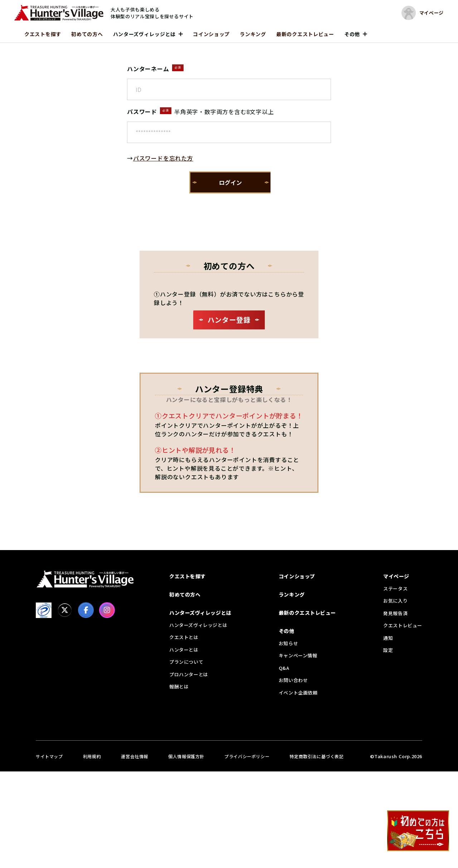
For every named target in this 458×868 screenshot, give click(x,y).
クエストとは (184, 637)
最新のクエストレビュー (305, 34)
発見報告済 (395, 613)
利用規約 (92, 756)
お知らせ (288, 643)
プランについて (186, 662)
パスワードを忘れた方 (163, 158)
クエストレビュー (403, 625)
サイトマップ (49, 756)
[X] (65, 610)
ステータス (395, 589)
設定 (388, 650)
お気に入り (395, 601)
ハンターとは (184, 650)
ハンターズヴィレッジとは (144, 34)
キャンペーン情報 (298, 655)
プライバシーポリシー (247, 756)
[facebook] (86, 610)
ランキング (253, 34)
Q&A (284, 668)
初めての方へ (87, 34)
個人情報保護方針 (186, 756)
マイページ (396, 576)
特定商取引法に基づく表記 (316, 756)
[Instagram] (107, 610)
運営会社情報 (135, 756)
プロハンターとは (189, 674)
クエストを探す (43, 34)
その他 (352, 34)
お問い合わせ (293, 680)
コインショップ (211, 34)
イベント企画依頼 (298, 693)
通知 (388, 638)
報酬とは (179, 686)
